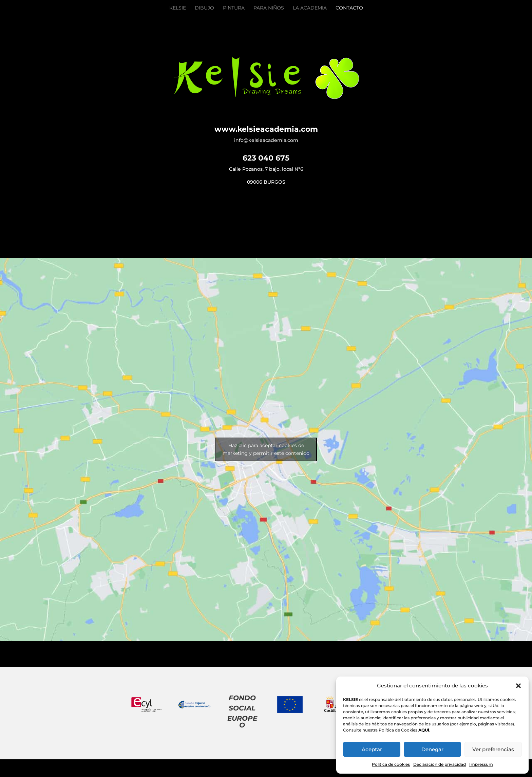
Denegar (432, 749)
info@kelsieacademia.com (266, 140)
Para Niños (269, 8)
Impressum (481, 764)
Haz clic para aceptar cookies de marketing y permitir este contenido (266, 449)
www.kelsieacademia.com (266, 129)
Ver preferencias (493, 749)
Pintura (234, 8)
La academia (310, 8)
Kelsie (178, 8)
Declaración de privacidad (440, 764)
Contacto (349, 8)
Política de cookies (391, 764)
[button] (518, 686)
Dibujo (204, 8)
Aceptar (372, 749)
